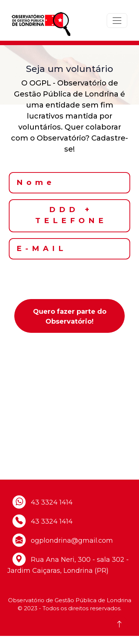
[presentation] (70, 280)
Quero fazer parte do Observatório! (70, 316)
